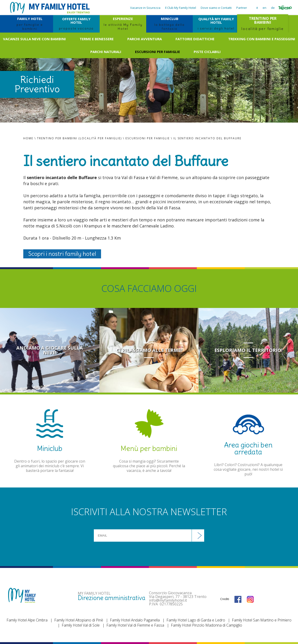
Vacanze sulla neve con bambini (34, 39)
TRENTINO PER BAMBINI (262, 23)
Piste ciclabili (207, 52)
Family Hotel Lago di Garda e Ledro (196, 620)
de (273, 8)
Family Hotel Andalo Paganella (135, 620)
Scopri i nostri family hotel (62, 254)
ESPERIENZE (123, 23)
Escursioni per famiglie (157, 52)
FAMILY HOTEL (30, 23)
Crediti (225, 599)
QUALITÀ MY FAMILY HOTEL (216, 23)
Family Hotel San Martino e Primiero (262, 620)
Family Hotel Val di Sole (81, 625)
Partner (242, 8)
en (264, 8)
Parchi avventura (145, 39)
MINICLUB (169, 23)
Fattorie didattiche (195, 39)
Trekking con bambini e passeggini (262, 39)
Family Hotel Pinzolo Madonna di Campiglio (207, 625)
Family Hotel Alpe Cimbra (27, 620)
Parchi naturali (106, 52)
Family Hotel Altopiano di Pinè (79, 620)
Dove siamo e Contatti (216, 8)
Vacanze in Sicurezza (145, 8)
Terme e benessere (97, 39)
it (257, 8)
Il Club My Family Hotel (181, 8)
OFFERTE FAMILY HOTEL (76, 23)
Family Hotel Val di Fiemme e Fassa (135, 625)
